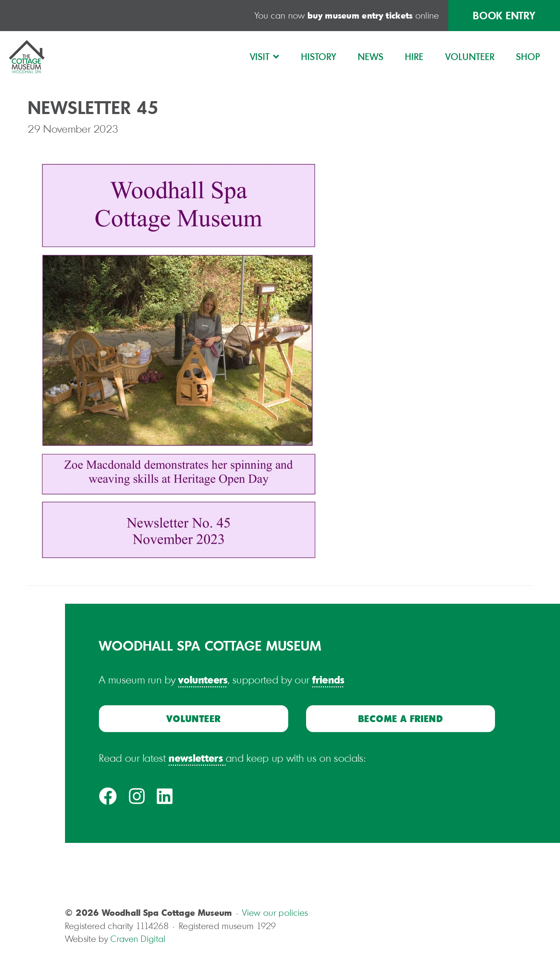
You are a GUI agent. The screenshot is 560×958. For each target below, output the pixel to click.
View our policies (275, 913)
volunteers (203, 679)
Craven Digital (138, 939)
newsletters (196, 758)
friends (328, 679)
